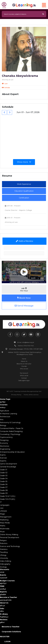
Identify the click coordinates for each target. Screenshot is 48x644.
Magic (3, 514)
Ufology (3, 555)
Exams (3, 455)
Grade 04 (4, 479)
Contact (24, 378)
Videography (5, 564)
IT (1, 502)
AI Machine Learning (9, 414)
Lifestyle (3, 511)
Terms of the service (31, 395)
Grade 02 (4, 473)
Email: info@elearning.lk (26, 342)
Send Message (24, 306)
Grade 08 (4, 490)
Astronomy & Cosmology (10, 422)
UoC (40, 391)
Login (7, 641)
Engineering (5, 449)
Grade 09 (4, 493)
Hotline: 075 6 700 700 (26, 346)
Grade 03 (4, 476)
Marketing (4, 520)
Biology (3, 425)
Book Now (24, 298)
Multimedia (5, 529)
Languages (5, 505)
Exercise (3, 458)
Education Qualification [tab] (24, 191)
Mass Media (5, 523)
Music (2, 532)
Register (5, 637)
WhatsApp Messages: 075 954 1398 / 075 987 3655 (26, 349)
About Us (24, 361)
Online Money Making (9, 535)
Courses (24, 366)
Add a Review (24, 241)
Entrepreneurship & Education (12, 452)
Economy (4, 443)
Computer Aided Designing (11, 431)
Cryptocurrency (6, 437)
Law (2, 508)
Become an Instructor (24, 364)
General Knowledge (8, 467)
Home (24, 359)
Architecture (5, 417)
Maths (3, 526)
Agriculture (5, 411)
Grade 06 (4, 484)
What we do (24, 375)
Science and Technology (10, 546)
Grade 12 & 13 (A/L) (8, 499)
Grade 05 (4, 481)
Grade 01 (4, 470)
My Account (24, 373)
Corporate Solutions (11, 632)
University (4, 558)
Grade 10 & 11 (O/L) (8, 496)
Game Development (9, 464)
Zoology (3, 567)
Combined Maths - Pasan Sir (12, 428)
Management (6, 517)
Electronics (5, 446)
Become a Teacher (11, 627)
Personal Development (10, 537)
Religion (3, 540)
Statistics (4, 549)
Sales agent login (24, 380)
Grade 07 (4, 487)
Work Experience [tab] (24, 184)
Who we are (24, 369)
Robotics (4, 543)
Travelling (4, 552)
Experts (3, 461)
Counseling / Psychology (10, 434)
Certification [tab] (24, 198)
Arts (2, 420)
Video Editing (6, 561)
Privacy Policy (16, 395)
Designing (4, 440)
